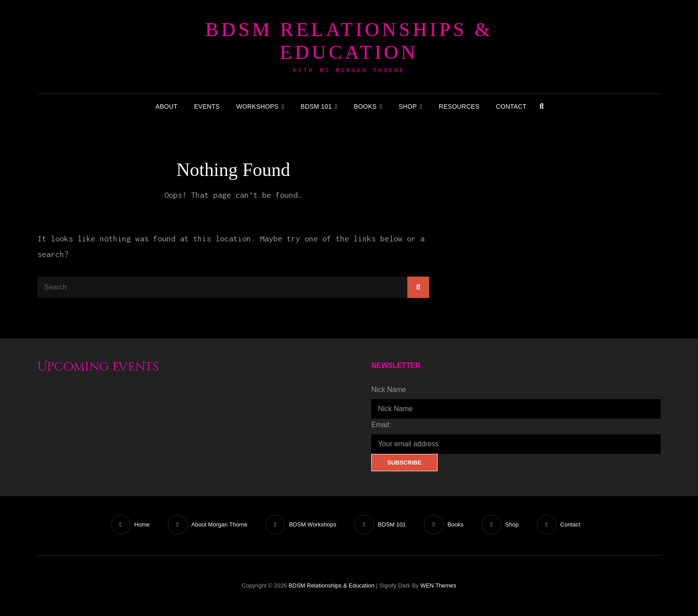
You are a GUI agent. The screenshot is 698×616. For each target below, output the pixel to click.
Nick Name (389, 390)
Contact (511, 106)
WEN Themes (438, 585)
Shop (408, 106)
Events (207, 106)
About (166, 106)
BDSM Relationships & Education (349, 41)
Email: (381, 425)
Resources (459, 106)
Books (365, 106)
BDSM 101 (316, 106)
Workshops (258, 106)
